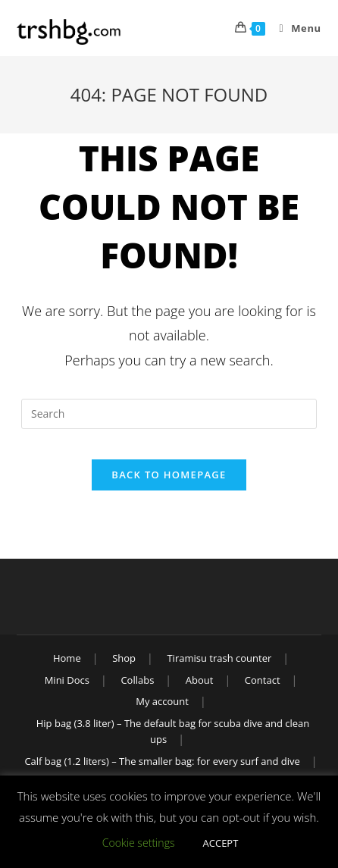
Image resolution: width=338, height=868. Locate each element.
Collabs (137, 680)
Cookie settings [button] (139, 843)
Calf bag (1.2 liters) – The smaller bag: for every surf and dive (162, 761)
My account (162, 701)
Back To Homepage (169, 475)
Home (67, 658)
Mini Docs (67, 680)
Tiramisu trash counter (219, 658)
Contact (263, 680)
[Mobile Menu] (295, 28)
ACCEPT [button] (221, 843)
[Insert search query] (169, 414)
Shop (124, 658)
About (200, 680)
